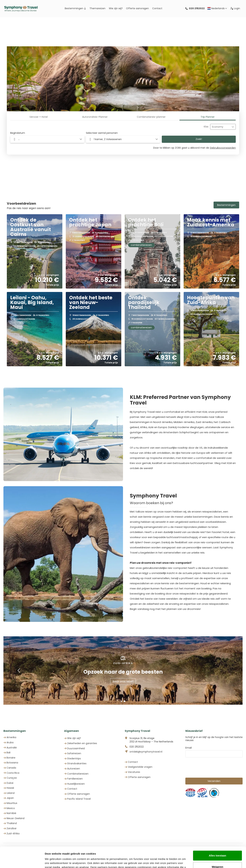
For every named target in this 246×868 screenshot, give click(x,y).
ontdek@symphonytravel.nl (146, 752)
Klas (206, 127)
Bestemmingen (226, 205)
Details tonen (53, 861)
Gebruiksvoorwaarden (223, 148)
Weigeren (217, 847)
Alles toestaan (217, 836)
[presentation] (211, 768)
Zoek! (199, 139)
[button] (121, 701)
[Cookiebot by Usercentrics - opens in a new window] (22, 861)
